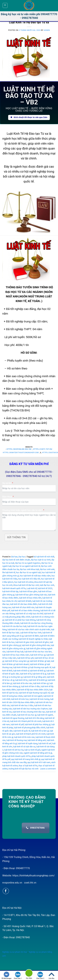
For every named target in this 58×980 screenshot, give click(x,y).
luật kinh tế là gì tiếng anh (35, 677)
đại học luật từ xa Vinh (41, 560)
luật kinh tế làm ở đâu (30, 686)
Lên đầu (52, 975)
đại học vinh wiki (47, 569)
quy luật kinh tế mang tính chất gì (26, 759)
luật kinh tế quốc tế (22, 731)
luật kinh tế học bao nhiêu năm (16, 655)
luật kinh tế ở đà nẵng (34, 718)
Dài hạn (14, 557)
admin (47, 30)
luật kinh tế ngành (45, 715)
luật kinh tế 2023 (45, 588)
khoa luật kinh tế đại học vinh (26, 585)
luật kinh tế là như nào (23, 683)
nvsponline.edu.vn (12, 883)
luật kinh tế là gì (39, 674)
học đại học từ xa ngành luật (28, 572)
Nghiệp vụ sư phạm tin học (15, 952)
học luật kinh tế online (24, 582)
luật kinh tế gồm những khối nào (36, 645)
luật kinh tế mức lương (40, 699)
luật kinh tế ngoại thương (13, 718)
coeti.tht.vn (30, 883)
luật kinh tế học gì (38, 655)
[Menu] (5, 5)
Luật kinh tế (32, 588)
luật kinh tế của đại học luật (14, 626)
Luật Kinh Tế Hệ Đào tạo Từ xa (29, 22)
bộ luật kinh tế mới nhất (44, 557)
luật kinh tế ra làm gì (40, 731)
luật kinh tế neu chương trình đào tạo (29, 712)
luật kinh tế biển (25, 601)
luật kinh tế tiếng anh (37, 740)
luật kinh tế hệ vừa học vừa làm (38, 652)
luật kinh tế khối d (21, 671)
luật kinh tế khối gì (38, 671)
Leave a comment (48, 769)
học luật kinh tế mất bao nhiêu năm (35, 576)
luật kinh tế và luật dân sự (24, 747)
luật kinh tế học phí (26, 658)
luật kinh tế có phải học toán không (20, 620)
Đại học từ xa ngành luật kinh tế (26, 566)
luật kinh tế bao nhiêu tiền (30, 598)
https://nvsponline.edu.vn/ (19, 449)
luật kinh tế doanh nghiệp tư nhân (33, 639)
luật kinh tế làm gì (41, 683)
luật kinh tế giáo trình (25, 642)
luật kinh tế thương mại (17, 740)
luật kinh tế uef (45, 743)
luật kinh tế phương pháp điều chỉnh (30, 728)
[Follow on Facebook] (6, 891)
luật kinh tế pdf (17, 724)
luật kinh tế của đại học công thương (36, 623)
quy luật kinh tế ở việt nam (39, 762)
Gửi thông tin (16, 537)
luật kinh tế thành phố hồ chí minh (31, 734)
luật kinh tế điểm (32, 636)
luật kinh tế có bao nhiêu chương (25, 610)
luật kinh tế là (26, 674)
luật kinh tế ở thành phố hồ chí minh (26, 721)
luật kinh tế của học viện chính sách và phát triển (29, 629)
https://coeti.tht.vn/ (43, 449)
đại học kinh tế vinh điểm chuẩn (16, 560)
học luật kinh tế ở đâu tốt (29, 579)
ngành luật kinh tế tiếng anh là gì (38, 753)
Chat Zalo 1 (18, 975)
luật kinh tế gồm (42, 642)
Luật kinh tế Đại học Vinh (31, 633)
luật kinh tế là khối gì (38, 680)
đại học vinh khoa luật (30, 569)
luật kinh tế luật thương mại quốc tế (34, 693)
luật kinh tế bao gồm (28, 591)
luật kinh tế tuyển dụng (28, 743)
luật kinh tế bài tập (10, 591)
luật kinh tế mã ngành (33, 696)
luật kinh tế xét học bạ (14, 750)
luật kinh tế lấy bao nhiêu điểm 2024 (32, 690)
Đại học (22, 557)
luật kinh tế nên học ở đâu (22, 705)
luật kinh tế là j (22, 680)
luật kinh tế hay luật (15, 652)
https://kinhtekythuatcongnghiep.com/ (21, 453)
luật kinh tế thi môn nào (25, 737)
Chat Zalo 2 (40, 975)
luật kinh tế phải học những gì (38, 724)
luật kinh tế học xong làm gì (17, 661)
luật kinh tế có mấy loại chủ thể (29, 614)
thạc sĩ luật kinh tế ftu (28, 766)
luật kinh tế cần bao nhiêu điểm (24, 604)
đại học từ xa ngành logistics (28, 563)
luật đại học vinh (47, 585)
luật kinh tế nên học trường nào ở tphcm (30, 709)
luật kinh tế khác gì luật (40, 661)
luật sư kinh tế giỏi (32, 750)
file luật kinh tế (9, 572)
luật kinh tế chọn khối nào (23, 607)
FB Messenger (7, 975)
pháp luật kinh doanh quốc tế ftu (16, 756)
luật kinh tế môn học (20, 699)
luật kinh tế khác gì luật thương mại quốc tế (32, 667)
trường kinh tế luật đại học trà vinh (24, 769)
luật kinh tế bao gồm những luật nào (31, 595)
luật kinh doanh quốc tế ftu (14, 588)
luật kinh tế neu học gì (27, 715)
